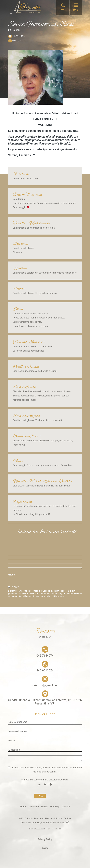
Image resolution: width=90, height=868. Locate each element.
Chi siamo (34, 807)
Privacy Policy (45, 839)
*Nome (12, 575)
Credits (45, 848)
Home (23, 807)
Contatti (66, 807)
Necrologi (55, 807)
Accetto (15, 587)
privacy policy (47, 591)
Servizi (44, 807)
